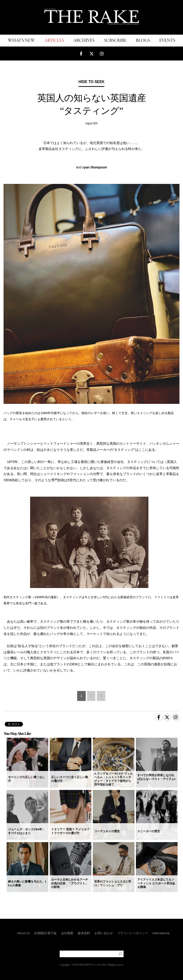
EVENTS (167, 41)
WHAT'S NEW (21, 41)
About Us (23, 933)
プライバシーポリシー (133, 933)
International (161, 933)
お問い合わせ (104, 933)
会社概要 (67, 933)
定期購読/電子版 (45, 933)
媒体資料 (84, 933)
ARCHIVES (84, 41)
